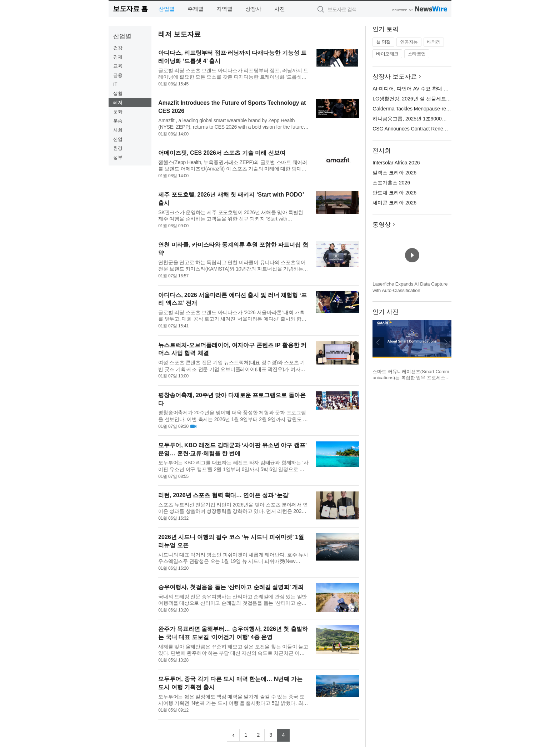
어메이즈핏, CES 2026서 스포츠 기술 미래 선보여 (222, 153)
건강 (118, 48)
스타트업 (417, 54)
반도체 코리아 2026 (394, 193)
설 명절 (383, 42)
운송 (118, 121)
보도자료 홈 (130, 9)
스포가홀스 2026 (391, 183)
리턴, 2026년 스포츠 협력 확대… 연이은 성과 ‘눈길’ (224, 495)
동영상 (382, 225)
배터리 (434, 42)
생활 (118, 93)
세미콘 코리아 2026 (394, 203)
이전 (378, 342)
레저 (118, 102)
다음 (446, 342)
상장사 (253, 9)
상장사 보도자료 (395, 77)
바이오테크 (387, 54)
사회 (118, 130)
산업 (118, 139)
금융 (118, 75)
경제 (118, 57)
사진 (280, 9)
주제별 (196, 9)
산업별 (167, 9)
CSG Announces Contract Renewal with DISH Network (433, 129)
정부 (118, 157)
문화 (118, 112)
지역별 (224, 9)
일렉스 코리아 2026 (394, 173)
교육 (118, 66)
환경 (118, 148)
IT (115, 84)
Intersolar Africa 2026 (396, 163)
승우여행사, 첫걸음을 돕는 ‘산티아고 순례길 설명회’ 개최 (231, 587)
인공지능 (409, 42)
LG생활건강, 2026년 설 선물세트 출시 (415, 99)
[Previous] (233, 735)
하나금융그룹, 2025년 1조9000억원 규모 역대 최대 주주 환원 (441, 119)
